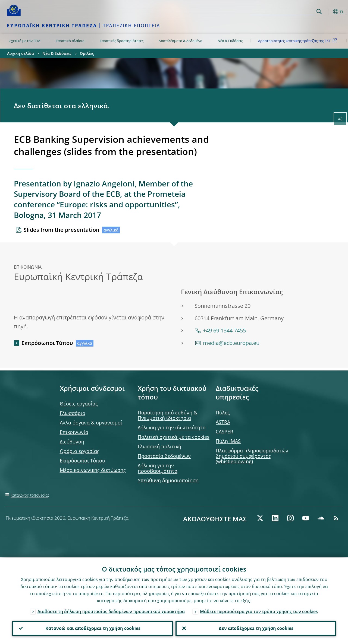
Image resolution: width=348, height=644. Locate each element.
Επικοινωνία (74, 432)
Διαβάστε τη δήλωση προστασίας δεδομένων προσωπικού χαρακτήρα (111, 611)
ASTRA (223, 422)
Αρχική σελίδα (21, 53)
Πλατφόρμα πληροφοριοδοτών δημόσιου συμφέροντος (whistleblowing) (252, 456)
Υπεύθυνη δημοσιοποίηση (168, 480)
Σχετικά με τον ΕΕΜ (25, 41)
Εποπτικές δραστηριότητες (122, 41)
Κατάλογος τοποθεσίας (30, 495)
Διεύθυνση (72, 442)
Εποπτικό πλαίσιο (70, 41)
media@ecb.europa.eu (231, 343)
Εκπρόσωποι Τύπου (47, 343)
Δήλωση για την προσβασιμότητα (158, 468)
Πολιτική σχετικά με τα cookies (174, 437)
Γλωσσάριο (73, 413)
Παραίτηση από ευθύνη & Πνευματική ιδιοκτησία (167, 415)
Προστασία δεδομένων (164, 456)
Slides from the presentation (62, 230)
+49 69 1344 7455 (224, 330)
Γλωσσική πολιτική (159, 446)
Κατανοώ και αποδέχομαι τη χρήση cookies (92, 628)
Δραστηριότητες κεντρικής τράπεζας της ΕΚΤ (298, 40)
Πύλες (223, 413)
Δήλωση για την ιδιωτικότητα (172, 427)
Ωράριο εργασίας (80, 451)
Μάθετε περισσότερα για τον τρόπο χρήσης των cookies (259, 611)
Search (319, 12)
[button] (328, 12)
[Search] (287, 11)
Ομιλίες (87, 53)
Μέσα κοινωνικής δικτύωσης (93, 470)
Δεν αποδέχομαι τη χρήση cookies (255, 628)
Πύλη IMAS (228, 441)
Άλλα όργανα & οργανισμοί (91, 423)
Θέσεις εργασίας (79, 404)
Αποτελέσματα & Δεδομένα (181, 41)
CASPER (224, 432)
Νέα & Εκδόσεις (230, 41)
